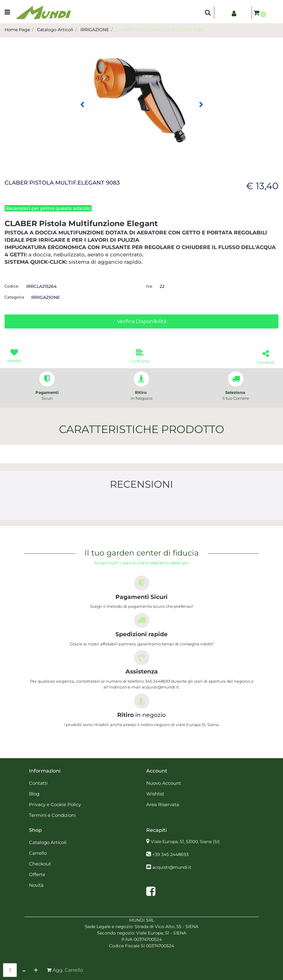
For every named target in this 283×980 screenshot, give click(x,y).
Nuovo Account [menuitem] (164, 783)
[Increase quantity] (36, 970)
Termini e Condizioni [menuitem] (52, 815)
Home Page (17, 30)
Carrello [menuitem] (38, 853)
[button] (142, 100)
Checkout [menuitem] (40, 864)
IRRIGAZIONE (95, 30)
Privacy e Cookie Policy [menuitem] (55, 804)
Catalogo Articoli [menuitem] (48, 842)
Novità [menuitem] (36, 885)
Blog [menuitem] (34, 794)
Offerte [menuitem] (37, 874)
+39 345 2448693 (171, 854)
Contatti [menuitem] (38, 783)
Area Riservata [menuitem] (163, 804)
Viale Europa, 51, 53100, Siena (185, 842)
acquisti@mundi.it (172, 867)
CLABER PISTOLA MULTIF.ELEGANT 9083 (160, 30)
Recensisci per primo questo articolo (48, 208)
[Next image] (201, 105)
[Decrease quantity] (24, 970)
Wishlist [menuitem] (155, 794)
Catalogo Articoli (55, 30)
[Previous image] (82, 105)
